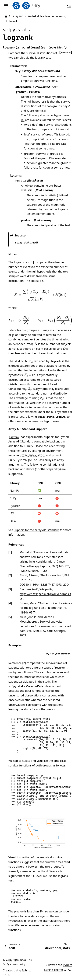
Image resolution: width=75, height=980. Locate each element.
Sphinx (26, 970)
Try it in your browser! (58, 654)
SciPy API (17, 16)
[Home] (6, 16)
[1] (32, 262)
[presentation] (40, 296)
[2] (24, 663)
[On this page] (69, 6)
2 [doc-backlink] (10, 575)
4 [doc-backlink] (10, 603)
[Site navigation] (6, 6)
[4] (23, 120)
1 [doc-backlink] (10, 552)
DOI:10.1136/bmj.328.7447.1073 (41, 585)
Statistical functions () (47, 16)
